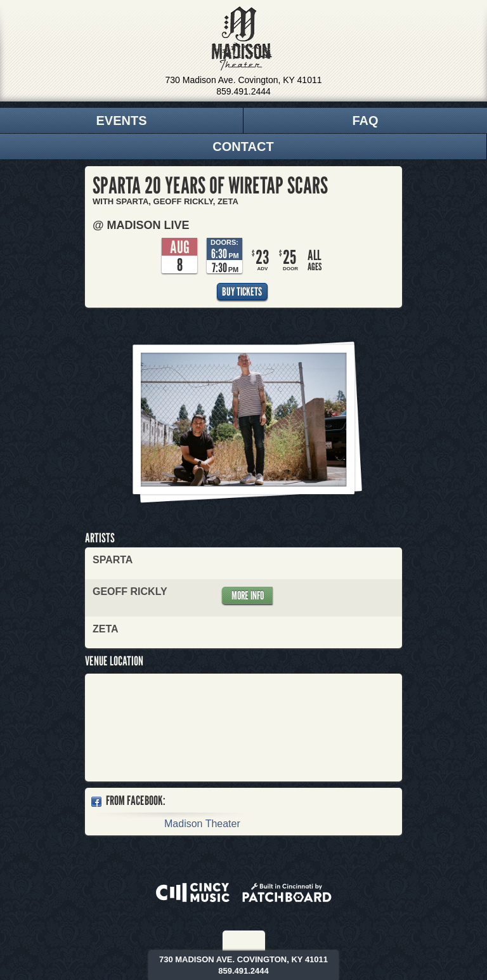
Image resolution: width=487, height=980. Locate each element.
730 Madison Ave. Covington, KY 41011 (244, 80)
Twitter (253, 941)
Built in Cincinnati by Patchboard (287, 892)
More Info (248, 595)
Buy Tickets (242, 291)
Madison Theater (242, 39)
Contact (243, 147)
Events (121, 121)
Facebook (236, 941)
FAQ (365, 121)
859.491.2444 (243, 91)
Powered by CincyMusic (193, 892)
